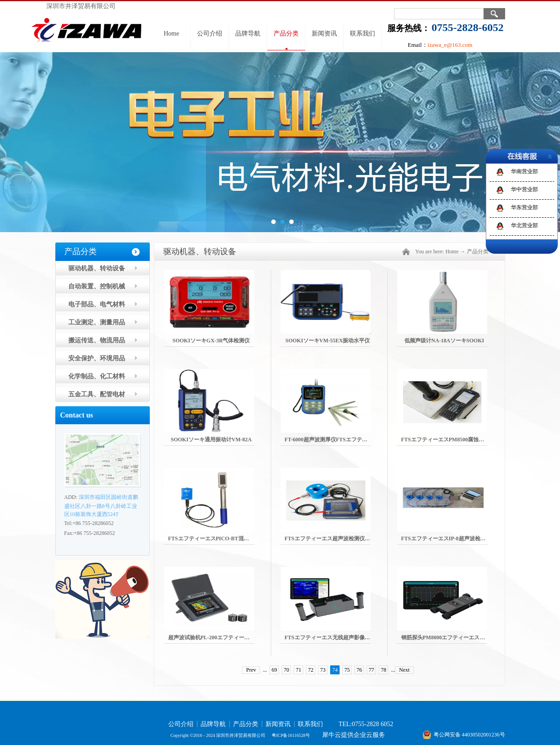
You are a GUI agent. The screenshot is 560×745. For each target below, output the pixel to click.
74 (335, 670)
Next (404, 670)
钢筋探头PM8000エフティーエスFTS (446, 637)
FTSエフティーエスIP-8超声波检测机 (446, 539)
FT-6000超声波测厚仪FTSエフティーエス (334, 440)
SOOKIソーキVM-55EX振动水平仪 (327, 341)
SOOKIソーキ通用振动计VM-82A (211, 440)
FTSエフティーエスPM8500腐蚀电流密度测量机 (459, 440)
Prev (251, 670)
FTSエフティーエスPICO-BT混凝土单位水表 (222, 539)
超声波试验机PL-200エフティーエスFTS (217, 637)
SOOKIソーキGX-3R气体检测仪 (211, 341)
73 (323, 670)
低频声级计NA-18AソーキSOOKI (444, 341)
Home (171, 34)
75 (347, 670)
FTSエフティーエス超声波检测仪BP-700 (333, 539)
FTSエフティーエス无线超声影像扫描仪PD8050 (342, 637)
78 (384, 670)
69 (274, 670)
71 (299, 670)
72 (311, 670)
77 (372, 670)
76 (359, 670)
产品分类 (478, 251)
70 (287, 670)
